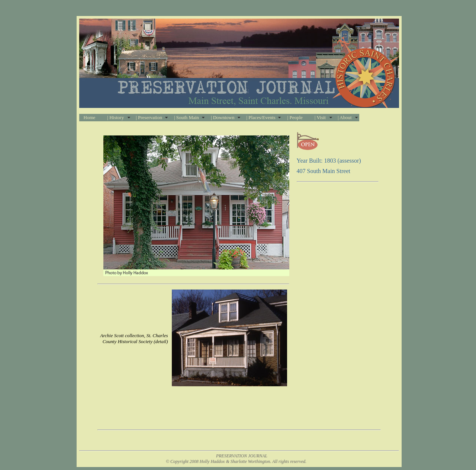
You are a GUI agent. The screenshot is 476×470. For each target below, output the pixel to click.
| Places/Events (261, 117)
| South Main (186, 117)
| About (345, 117)
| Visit (320, 117)
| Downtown (223, 117)
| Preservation (149, 117)
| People (295, 117)
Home (90, 117)
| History (115, 117)
